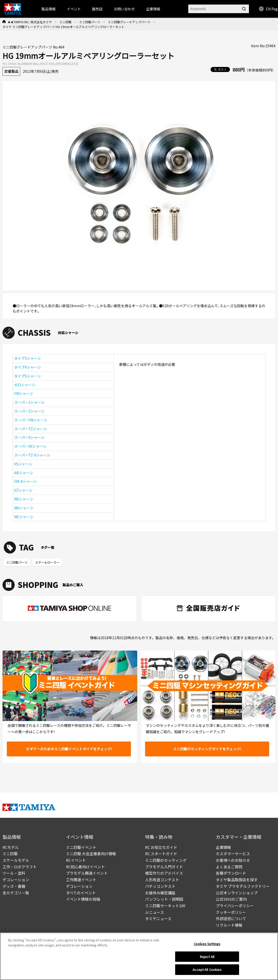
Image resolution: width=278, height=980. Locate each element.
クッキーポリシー (231, 912)
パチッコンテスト (160, 886)
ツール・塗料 (14, 873)
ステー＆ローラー (47, 562)
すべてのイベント (81, 893)
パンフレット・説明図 (164, 899)
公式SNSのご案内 (231, 899)
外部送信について (231, 918)
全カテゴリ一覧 (16, 893)
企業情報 (223, 847)
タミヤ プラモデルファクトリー (243, 886)
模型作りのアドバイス (164, 873)
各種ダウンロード (231, 873)
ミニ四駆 (65, 22)
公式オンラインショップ (237, 893)
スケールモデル (16, 860)
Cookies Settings (207, 944)
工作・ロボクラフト (20, 867)
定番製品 (11, 71)
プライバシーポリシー (235, 906)
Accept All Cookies (207, 970)
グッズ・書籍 (14, 886)
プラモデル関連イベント (87, 873)
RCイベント (76, 860)
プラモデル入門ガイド (164, 867)
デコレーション (16, 880)
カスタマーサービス (233, 854)
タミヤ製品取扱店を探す (237, 880)
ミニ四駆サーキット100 (165, 906)
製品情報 (49, 9)
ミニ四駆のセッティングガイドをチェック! (207, 749)
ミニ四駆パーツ (90, 22)
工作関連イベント (81, 880)
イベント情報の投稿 (83, 899)
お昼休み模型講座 (160, 893)
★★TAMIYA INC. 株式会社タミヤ (30, 22)
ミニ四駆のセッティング (166, 860)
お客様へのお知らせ (233, 860)
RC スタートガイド (161, 854)
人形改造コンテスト (162, 880)
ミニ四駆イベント (81, 847)
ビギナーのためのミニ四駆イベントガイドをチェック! (69, 749)
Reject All (207, 957)
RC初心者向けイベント (85, 867)
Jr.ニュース (155, 912)
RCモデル (11, 847)
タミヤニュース (158, 918)
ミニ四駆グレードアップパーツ (129, 22)
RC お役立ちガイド (161, 847)
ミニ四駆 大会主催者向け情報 (91, 854)
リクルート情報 (229, 925)
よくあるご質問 (229, 867)
